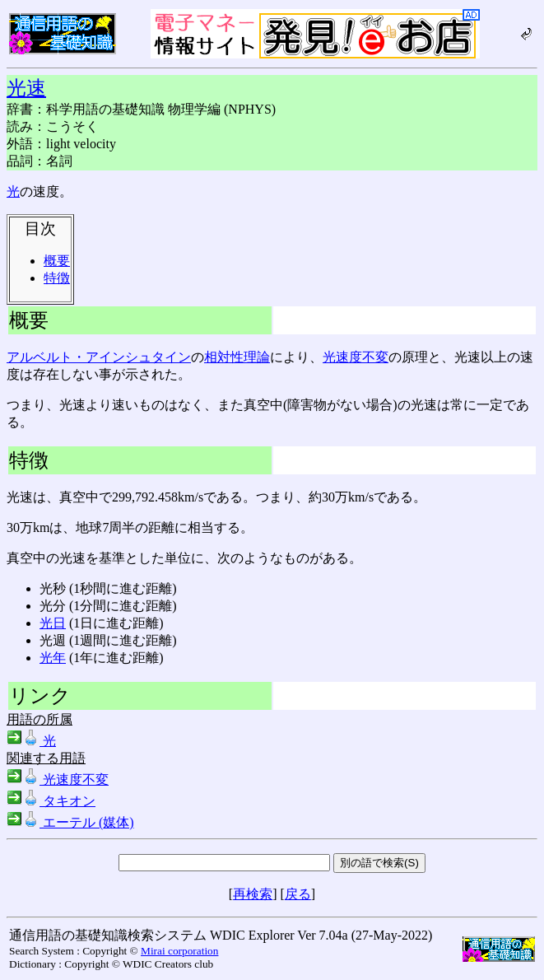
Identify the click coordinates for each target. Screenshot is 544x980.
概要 (57, 261)
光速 (26, 88)
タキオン (51, 801)
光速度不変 (356, 357)
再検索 (253, 894)
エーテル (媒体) (70, 822)
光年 (53, 658)
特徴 (57, 278)
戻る (298, 894)
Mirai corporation (179, 951)
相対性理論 (237, 357)
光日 (53, 623)
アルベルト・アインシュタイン (99, 357)
